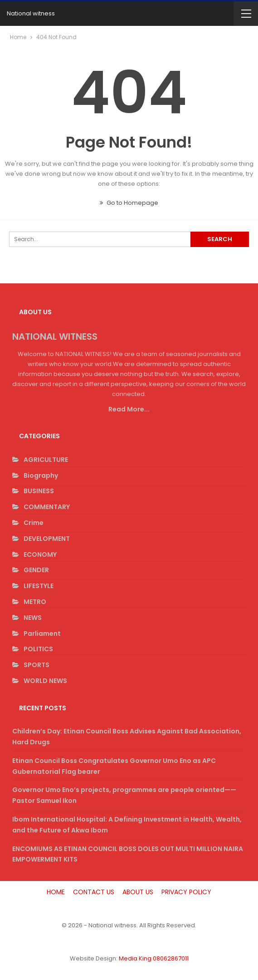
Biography (41, 475)
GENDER (36, 570)
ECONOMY (40, 554)
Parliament (42, 634)
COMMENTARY (47, 507)
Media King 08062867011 (154, 958)
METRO (35, 602)
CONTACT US (94, 892)
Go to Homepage (129, 203)
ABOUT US (138, 892)
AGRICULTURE (46, 460)
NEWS (33, 618)
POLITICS (38, 649)
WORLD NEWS (45, 681)
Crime (34, 523)
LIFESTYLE (39, 586)
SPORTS (37, 665)
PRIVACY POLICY (186, 892)
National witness (31, 13)
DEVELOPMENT (47, 539)
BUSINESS (39, 491)
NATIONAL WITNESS (55, 337)
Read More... (129, 409)
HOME (56, 892)
